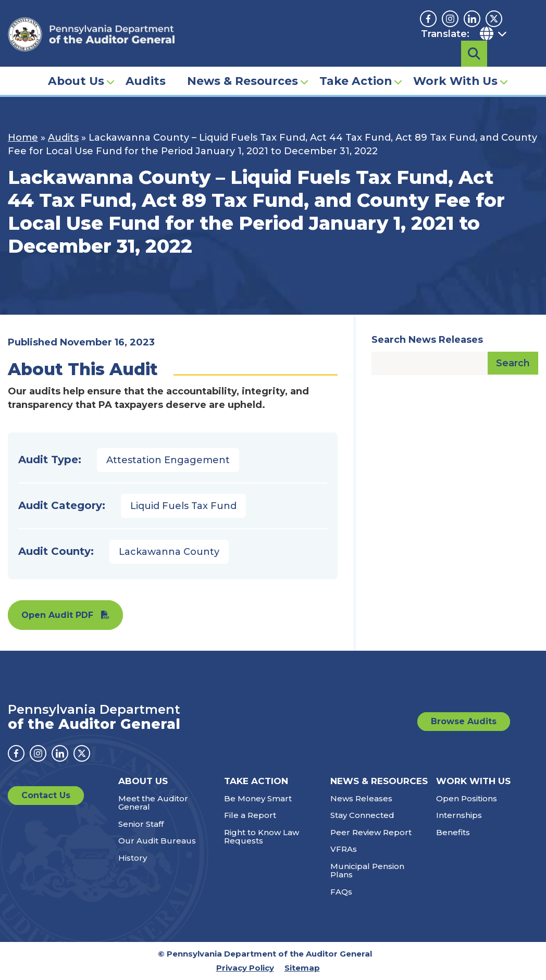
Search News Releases (427, 340)
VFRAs (344, 849)
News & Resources (243, 66)
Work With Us (455, 66)
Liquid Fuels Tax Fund (183, 506)
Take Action (356, 66)
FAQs (341, 892)
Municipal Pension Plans (367, 871)
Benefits (453, 832)
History (133, 858)
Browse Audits (464, 721)
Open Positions (467, 798)
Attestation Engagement (168, 460)
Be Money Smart (258, 798)
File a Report (250, 815)
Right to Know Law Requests (262, 837)
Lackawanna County (169, 552)
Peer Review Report (371, 832)
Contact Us (46, 795)
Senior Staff (141, 824)
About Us (76, 66)
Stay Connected (362, 815)
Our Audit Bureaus (157, 841)
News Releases (361, 798)
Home (23, 138)
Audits (146, 66)
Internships (459, 815)
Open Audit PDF (57, 615)
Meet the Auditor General (153, 803)
